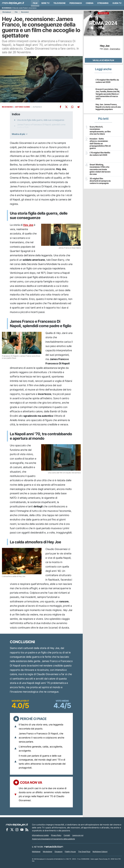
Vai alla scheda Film (103, 60)
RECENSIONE (7, 107)
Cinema (90, 3)
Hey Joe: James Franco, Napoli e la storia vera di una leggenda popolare (108, 107)
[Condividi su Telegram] (78, 107)
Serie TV (45, 3)
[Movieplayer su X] (12, 830)
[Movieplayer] (17, 825)
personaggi (76, 3)
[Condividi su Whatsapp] (72, 107)
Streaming (103, 3)
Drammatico (115, 49)
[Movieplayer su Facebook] (7, 830)
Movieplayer (7, 12)
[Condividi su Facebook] (60, 107)
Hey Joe (28, 225)
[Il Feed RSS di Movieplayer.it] (27, 830)
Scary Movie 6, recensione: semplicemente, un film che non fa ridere (100, 130)
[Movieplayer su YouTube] (22, 830)
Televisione (59, 3)
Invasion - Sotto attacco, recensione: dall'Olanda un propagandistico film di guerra (100, 143)
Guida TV (117, 3)
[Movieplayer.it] (13, 3)
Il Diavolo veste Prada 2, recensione (24, 8)
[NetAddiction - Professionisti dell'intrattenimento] (54, 847)
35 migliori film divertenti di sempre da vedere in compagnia (100, 181)
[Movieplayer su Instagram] (17, 830)
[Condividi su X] (66, 107)
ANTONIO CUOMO (23, 107)
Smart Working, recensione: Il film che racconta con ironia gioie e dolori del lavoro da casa (100, 169)
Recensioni (25, 12)
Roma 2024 (103, 19)
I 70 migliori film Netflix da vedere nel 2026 (107, 81)
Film (35, 3)
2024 (106, 49)
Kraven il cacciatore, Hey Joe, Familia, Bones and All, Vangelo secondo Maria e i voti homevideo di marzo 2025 (108, 94)
